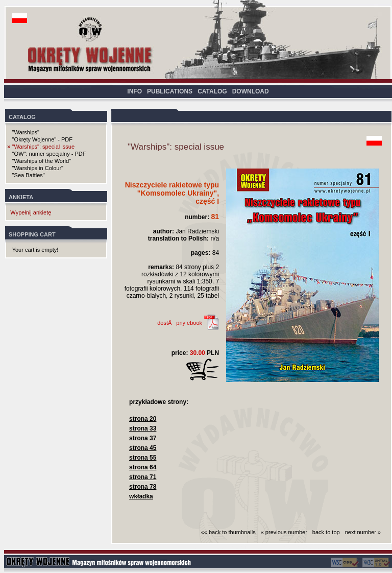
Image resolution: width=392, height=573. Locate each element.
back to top (326, 532)
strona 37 (143, 438)
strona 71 (143, 477)
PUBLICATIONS (170, 91)
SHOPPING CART (32, 234)
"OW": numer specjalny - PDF (49, 154)
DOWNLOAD (251, 91)
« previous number (284, 532)
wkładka (141, 496)
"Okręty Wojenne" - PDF (42, 139)
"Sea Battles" (29, 175)
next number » (363, 532)
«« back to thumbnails (228, 532)
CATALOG (212, 91)
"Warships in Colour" (38, 168)
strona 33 (143, 428)
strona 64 (143, 467)
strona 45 (143, 448)
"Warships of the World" (42, 161)
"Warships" (26, 132)
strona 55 (143, 458)
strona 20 (143, 419)
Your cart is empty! (35, 250)
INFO (134, 91)
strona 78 (143, 487)
